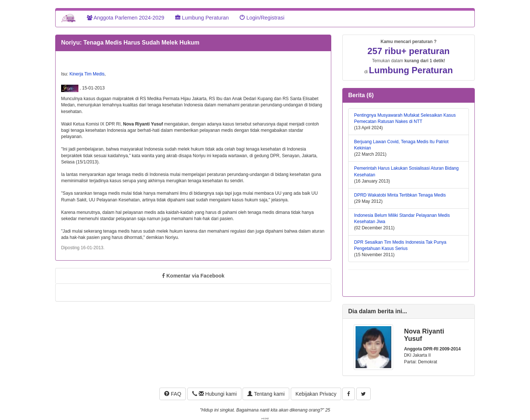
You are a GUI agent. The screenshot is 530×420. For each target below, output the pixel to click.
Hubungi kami (214, 394)
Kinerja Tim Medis (87, 74)
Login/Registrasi (262, 18)
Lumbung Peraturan (202, 18)
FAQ (173, 394)
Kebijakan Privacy (316, 394)
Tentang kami (266, 394)
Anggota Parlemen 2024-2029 (126, 18)
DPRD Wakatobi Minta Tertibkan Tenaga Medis (400, 195)
